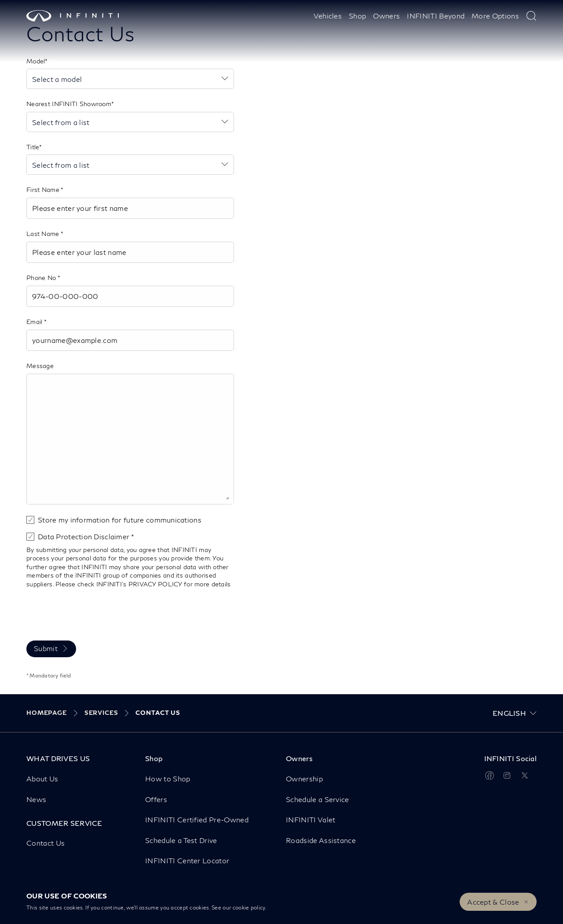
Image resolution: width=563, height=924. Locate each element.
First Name (44, 190)
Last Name (44, 234)
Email (35, 322)
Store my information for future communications (120, 520)
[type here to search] (531, 16)
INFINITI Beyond (436, 16)
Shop (357, 16)
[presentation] (93, 613)
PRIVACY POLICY (155, 584)
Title (33, 147)
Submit (46, 648)
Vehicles (328, 16)
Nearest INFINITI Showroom (69, 104)
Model (36, 61)
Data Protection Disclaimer (84, 536)
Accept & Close (493, 902)
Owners (386, 16)
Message (40, 366)
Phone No (42, 278)
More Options (495, 16)
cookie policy (249, 907)
